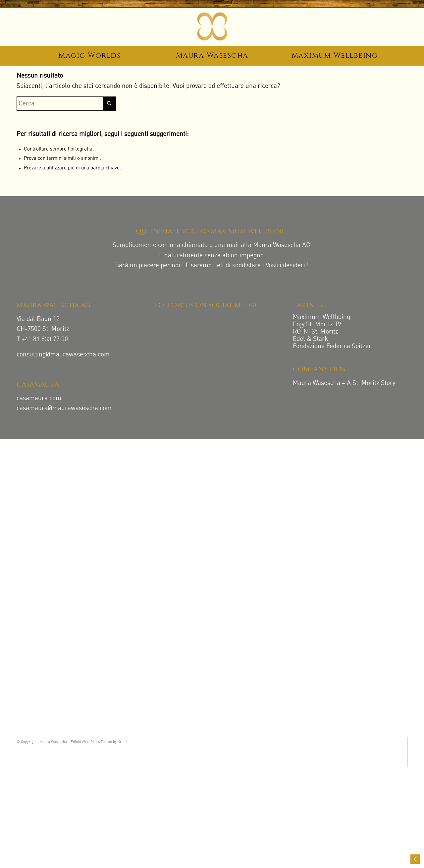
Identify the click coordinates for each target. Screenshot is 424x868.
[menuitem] (89, 57)
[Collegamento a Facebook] (407, 752)
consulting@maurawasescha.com (63, 355)
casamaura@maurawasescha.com (64, 408)
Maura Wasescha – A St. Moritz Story (344, 383)
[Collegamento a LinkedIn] (407, 762)
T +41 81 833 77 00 (42, 339)
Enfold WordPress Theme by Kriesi (99, 742)
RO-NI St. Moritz (316, 332)
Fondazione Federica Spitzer (332, 346)
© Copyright (27, 742)
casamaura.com (39, 398)
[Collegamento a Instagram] (407, 742)
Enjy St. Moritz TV (317, 324)
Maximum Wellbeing (321, 317)
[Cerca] (66, 104)
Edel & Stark (310, 339)
